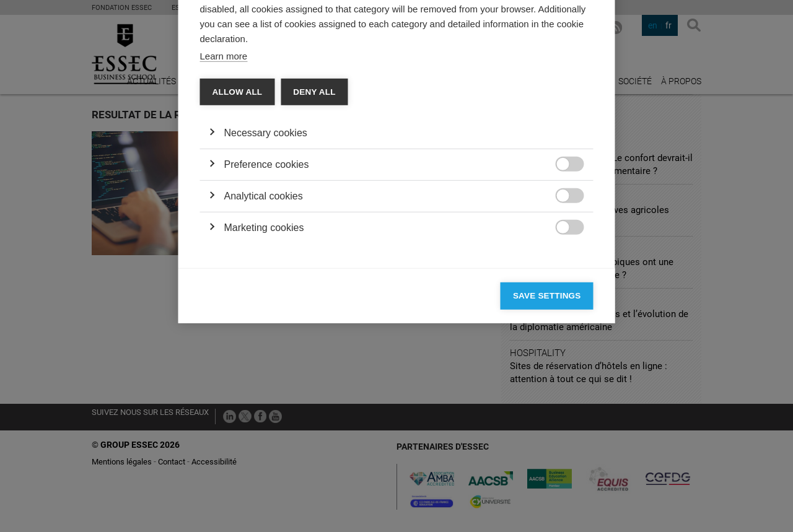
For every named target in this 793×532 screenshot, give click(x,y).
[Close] (581, 74)
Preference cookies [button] (267, 325)
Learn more (224, 217)
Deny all (314, 253)
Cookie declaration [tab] (376, 110)
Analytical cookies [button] (264, 357)
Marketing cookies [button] (264, 389)
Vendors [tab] (298, 110)
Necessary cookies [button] (266, 294)
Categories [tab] (235, 110)
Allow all (238, 253)
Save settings (547, 457)
